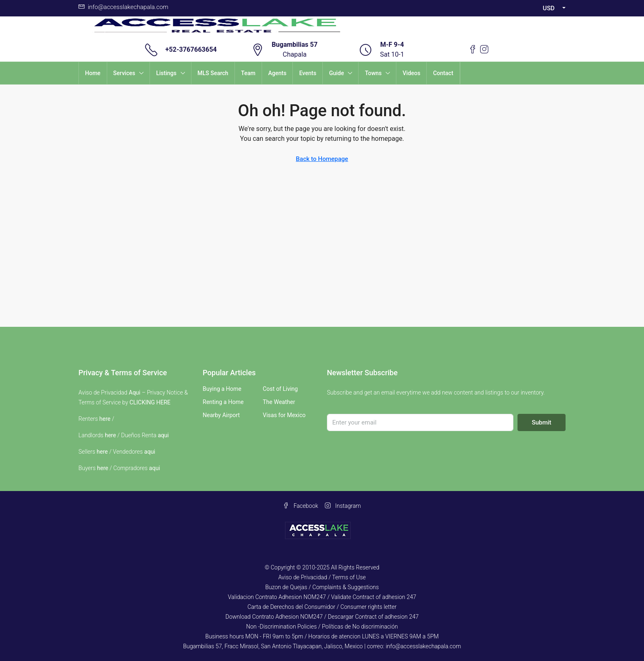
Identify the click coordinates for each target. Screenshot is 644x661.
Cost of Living (280, 389)
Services (124, 73)
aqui (163, 435)
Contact (443, 73)
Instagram (343, 506)
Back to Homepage (322, 159)
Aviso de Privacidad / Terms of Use (322, 577)
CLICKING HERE (150, 402)
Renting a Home (223, 402)
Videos (411, 73)
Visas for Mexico (284, 415)
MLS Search (213, 73)
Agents (277, 73)
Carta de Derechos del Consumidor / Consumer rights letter (322, 607)
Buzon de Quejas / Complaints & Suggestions (322, 587)
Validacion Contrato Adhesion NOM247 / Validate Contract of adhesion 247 (322, 597)
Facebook (300, 506)
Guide (336, 73)
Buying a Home (222, 389)
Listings (166, 73)
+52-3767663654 (191, 49)
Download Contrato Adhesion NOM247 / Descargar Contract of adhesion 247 (322, 617)
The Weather (279, 402)
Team (248, 73)
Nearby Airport (221, 415)
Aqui (135, 392)
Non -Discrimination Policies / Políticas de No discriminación (322, 627)
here (105, 419)
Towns (373, 73)
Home (93, 73)
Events (308, 73)
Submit (542, 422)
